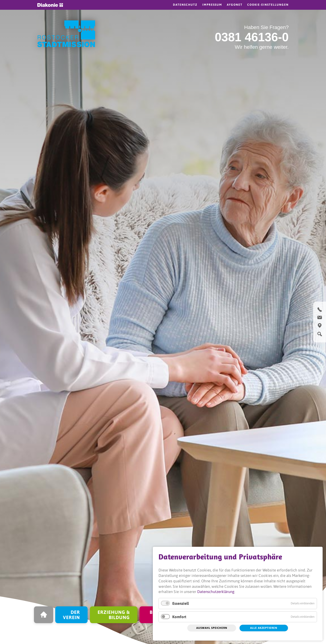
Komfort (179, 617)
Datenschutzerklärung (216, 592)
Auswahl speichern (212, 628)
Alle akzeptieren (264, 628)
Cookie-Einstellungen (268, 5)
